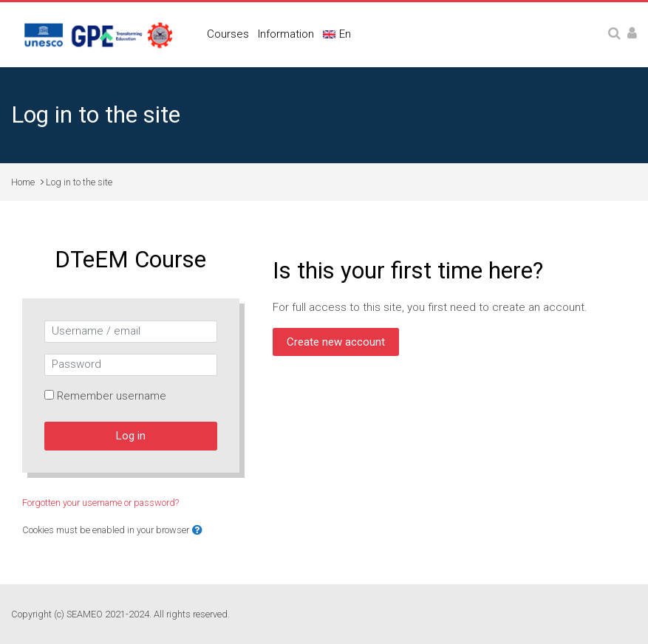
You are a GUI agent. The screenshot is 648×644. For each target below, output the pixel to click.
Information (286, 34)
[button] (197, 531)
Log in (131, 436)
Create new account (336, 342)
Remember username (112, 396)
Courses (228, 34)
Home (23, 182)
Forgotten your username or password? (100, 503)
